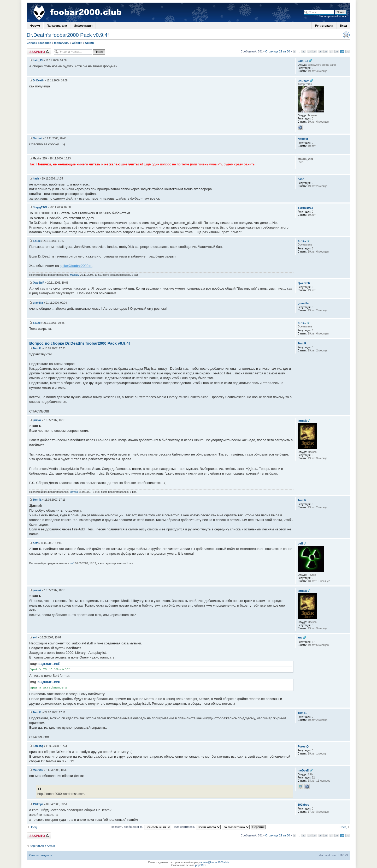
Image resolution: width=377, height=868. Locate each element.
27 (331, 52)
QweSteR (39, 283)
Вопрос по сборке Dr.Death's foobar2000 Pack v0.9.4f (80, 343)
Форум (35, 26)
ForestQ (38, 746)
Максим (75, 275)
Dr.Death (38, 80)
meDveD (38, 770)
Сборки (77, 43)
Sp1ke (37, 241)
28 (337, 52)
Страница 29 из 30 (278, 51)
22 (304, 52)
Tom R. (37, 348)
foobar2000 (61, 43)
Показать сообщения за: (141, 827)
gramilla (38, 303)
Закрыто (39, 52)
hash (36, 179)
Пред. (34, 827)
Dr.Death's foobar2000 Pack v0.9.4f (68, 35)
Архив (89, 43)
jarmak (37, 420)
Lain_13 (38, 60)
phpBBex (200, 865)
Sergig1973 (40, 207)
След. (343, 827)
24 (315, 52)
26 (326, 52)
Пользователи (57, 26)
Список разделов (39, 43)
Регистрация (324, 26)
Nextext (38, 138)
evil (35, 637)
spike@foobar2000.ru (76, 266)
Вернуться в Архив (42, 846)
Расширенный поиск (333, 16)
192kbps (38, 804)
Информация (83, 26)
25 (320, 52)
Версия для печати (346, 35)
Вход (343, 26)
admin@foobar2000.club (215, 862)
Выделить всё (49, 664)
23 (309, 52)
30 (348, 52)
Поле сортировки (197, 827)
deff (35, 543)
